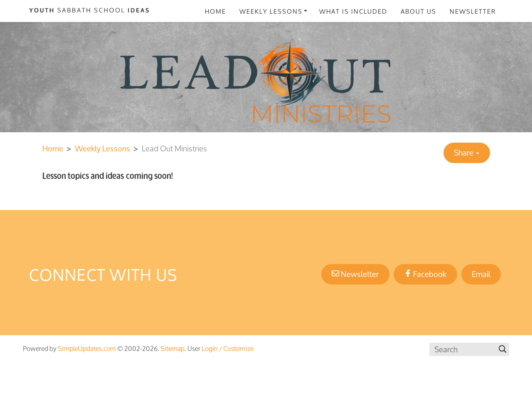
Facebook (425, 274)
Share (467, 153)
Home (216, 11)
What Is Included (353, 11)
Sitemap (172, 349)
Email (481, 274)
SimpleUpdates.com (87, 349)
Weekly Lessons (271, 11)
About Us (419, 11)
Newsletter (473, 11)
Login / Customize (228, 349)
